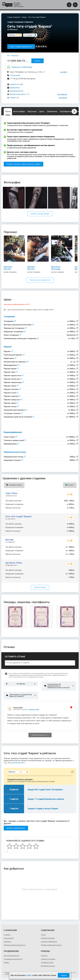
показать (37, 61)
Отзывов (29, 35)
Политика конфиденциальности (15, 945)
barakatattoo (15, 88)
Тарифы (6, 963)
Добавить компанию (48, 938)
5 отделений (15, 75)
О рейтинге (7, 942)
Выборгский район (18, 94)
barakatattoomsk (17, 91)
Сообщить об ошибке (48, 959)
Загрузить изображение (49, 942)
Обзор (8, 111)
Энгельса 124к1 (34, 710)
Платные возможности (12, 956)
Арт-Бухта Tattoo (14, 563)
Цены (42, 111)
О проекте (7, 935)
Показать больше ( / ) (40, 735)
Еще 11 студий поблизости (21, 47)
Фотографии (19, 111)
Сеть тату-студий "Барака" (19, 516)
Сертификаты (66, 111)
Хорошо (64, 975)
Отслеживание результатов (13, 959)
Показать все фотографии (40, 214)
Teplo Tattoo (11, 493)
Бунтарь (10, 540)
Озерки (13, 98)
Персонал (32, 111)
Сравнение (52, 111)
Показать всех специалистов (40, 280)
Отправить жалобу (47, 963)
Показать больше (40, 587)
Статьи (43, 935)
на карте (64, 72)
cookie (28, 975)
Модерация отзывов (48, 966)
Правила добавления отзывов (51, 945)
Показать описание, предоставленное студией (23, 164)
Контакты (44, 956)
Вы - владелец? (13, 56)
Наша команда (9, 938)
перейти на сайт (17, 84)
